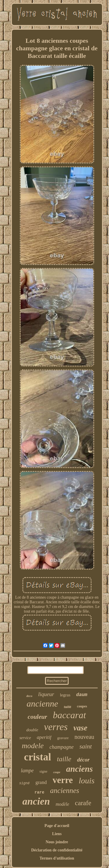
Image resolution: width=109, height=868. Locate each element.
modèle (62, 804)
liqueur (46, 694)
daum (82, 695)
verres (56, 727)
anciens (80, 769)
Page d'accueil (57, 826)
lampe (27, 771)
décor (83, 760)
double (32, 730)
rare (40, 792)
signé (24, 783)
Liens (57, 834)
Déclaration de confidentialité (57, 850)
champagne (61, 747)
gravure (63, 738)
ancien (36, 801)
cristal (38, 757)
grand (41, 782)
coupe (57, 772)
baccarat (69, 715)
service (25, 738)
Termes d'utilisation (57, 858)
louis (87, 781)
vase (81, 728)
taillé (68, 707)
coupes (82, 706)
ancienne (42, 704)
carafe (83, 803)
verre (63, 780)
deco (30, 696)
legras (65, 695)
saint (86, 746)
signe (43, 771)
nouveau (84, 737)
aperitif (44, 737)
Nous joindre (57, 842)
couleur (37, 717)
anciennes (65, 790)
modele (33, 746)
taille (64, 759)
